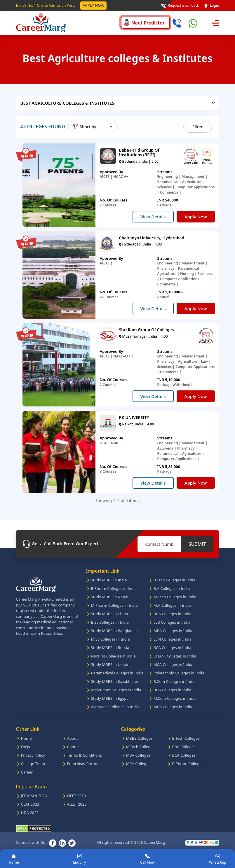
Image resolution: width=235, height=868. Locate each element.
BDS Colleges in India (172, 690)
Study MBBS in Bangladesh (115, 631)
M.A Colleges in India (172, 605)
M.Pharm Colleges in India (114, 605)
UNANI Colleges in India (175, 656)
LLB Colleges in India (172, 622)
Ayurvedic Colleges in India (115, 707)
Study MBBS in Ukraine (111, 664)
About (73, 738)
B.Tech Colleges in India (174, 580)
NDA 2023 (30, 813)
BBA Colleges (184, 747)
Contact (74, 747)
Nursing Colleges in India (113, 656)
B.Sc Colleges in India (110, 622)
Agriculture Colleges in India (116, 690)
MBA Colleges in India (173, 631)
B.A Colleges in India (172, 588)
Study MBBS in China (110, 614)
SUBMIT (197, 544)
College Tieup (33, 764)
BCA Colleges (184, 755)
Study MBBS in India (109, 580)
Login (211, 6)
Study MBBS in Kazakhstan (115, 681)
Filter (197, 127)
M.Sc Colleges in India (110, 639)
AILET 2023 (77, 804)
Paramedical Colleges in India (117, 673)
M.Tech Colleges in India (175, 597)
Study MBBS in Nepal (110, 597)
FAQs (26, 747)
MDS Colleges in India (173, 707)
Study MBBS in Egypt (109, 698)
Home (26, 738)
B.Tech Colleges (186, 738)
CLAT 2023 (30, 804)
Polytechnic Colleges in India (179, 673)
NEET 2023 (77, 796)
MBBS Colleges (139, 738)
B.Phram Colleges (188, 764)
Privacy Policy (33, 755)
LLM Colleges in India (173, 639)
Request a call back (180, 6)
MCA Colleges (138, 764)
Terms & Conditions (85, 755)
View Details (153, 217)
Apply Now (93, 5)
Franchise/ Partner (84, 764)
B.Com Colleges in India (175, 681)
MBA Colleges (138, 755)
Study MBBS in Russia (110, 648)
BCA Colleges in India (172, 648)
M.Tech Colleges (140, 747)
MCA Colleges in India (173, 664)
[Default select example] (96, 127)
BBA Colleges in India (173, 614)
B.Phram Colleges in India (114, 588)
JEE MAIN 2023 (34, 796)
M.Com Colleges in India (175, 698)
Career (27, 772)
